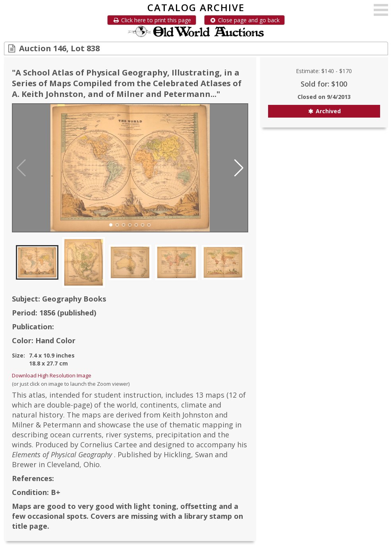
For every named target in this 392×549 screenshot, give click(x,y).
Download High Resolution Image (52, 375)
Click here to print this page (152, 20)
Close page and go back (244, 20)
